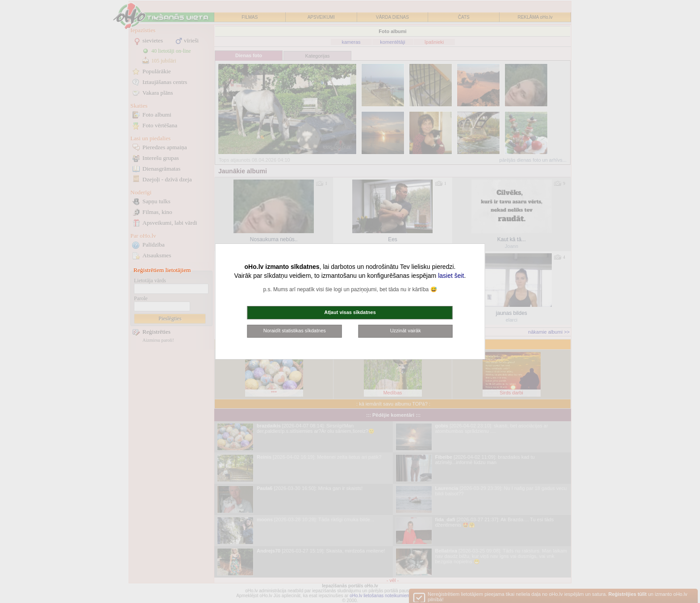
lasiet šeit (451, 276)
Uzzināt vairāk (406, 331)
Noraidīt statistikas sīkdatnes (295, 331)
